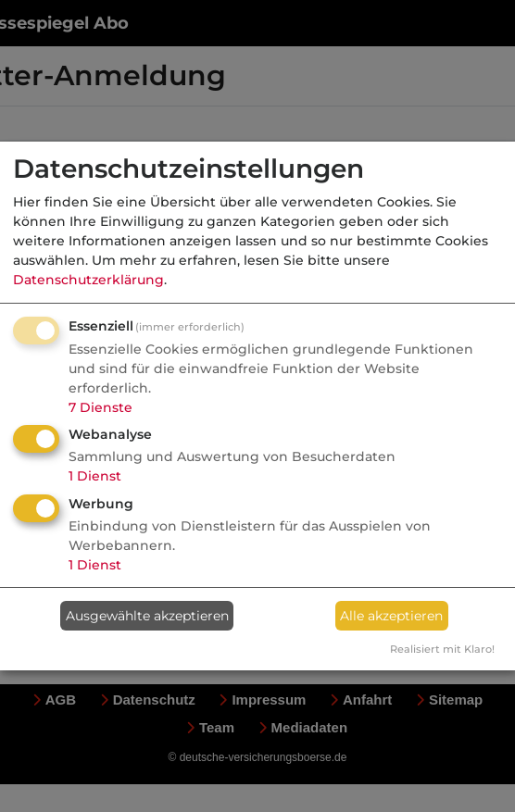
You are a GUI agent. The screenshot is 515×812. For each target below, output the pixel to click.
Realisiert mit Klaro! (442, 649)
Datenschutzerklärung (88, 280)
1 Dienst (95, 476)
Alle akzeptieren (391, 616)
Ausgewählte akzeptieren (147, 616)
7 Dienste (100, 407)
